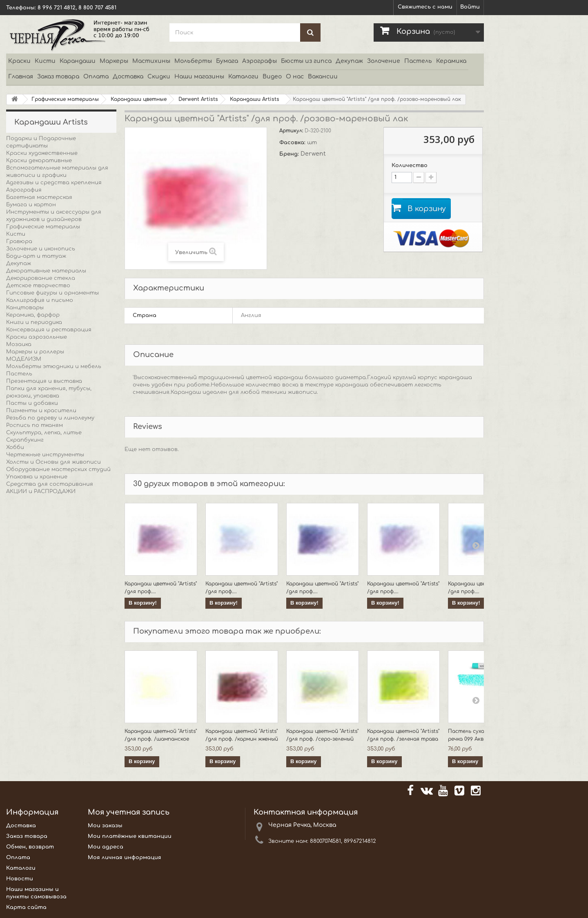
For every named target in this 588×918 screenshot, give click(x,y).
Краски (19, 61)
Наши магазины (199, 77)
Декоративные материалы (46, 271)
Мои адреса (106, 847)
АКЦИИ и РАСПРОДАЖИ (41, 491)
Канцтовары (25, 308)
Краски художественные (42, 153)
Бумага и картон (31, 205)
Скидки (159, 77)
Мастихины (151, 61)
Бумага (227, 61)
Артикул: (292, 131)
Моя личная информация (125, 858)
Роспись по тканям (35, 425)
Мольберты (193, 61)
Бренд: (290, 154)
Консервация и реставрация (49, 330)
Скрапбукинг (25, 440)
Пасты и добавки (32, 403)
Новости (20, 879)
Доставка (128, 77)
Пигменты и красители (41, 411)
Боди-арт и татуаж (36, 256)
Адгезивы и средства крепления (54, 183)
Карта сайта (26, 907)
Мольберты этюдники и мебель (54, 366)
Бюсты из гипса (306, 61)
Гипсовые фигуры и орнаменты (52, 293)
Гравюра (19, 241)
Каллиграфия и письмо (40, 300)
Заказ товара (58, 77)
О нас (295, 77)
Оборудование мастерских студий (58, 469)
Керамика (451, 61)
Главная (21, 77)
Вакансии (323, 77)
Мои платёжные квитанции (130, 836)
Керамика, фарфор (33, 315)
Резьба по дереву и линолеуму (50, 418)
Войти (470, 7)
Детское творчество (38, 286)
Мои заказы (105, 826)
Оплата (96, 77)
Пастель (418, 61)
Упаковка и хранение (37, 477)
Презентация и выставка (44, 381)
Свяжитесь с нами (425, 7)
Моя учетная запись (129, 812)
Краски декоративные (39, 161)
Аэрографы (259, 61)
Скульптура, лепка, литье (44, 433)
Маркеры (114, 61)
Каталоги (243, 77)
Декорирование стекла (41, 278)
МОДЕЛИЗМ (24, 359)
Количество (410, 165)
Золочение (384, 61)
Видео (272, 77)
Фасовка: (293, 143)
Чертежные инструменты (45, 455)
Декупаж (349, 61)
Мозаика (19, 344)
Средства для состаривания (50, 484)
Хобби (15, 447)
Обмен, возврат (30, 847)
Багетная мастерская (39, 197)
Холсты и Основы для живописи (53, 462)
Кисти (45, 61)
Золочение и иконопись (41, 249)
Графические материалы (43, 227)
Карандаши (78, 61)
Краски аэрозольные (37, 337)
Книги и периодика (34, 322)
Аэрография (24, 190)
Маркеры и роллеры (35, 352)
